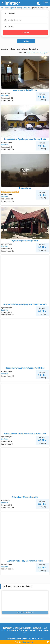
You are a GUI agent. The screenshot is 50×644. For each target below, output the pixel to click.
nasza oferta (36, 630)
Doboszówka (25, 188)
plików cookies (27, 642)
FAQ (45, 628)
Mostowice (5, 96)
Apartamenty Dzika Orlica (25, 90)
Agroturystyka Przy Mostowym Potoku (25, 561)
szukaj (26, 33)
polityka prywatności (12, 630)
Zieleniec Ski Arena (25, 612)
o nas (26, 630)
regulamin (37, 628)
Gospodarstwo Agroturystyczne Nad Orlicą (25, 368)
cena (29, 53)
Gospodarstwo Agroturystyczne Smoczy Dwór (25, 139)
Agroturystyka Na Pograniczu (25, 241)
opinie (46, 53)
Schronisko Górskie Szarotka (25, 497)
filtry (26, 41)
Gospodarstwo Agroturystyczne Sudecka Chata (25, 304)
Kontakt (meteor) (23, 628)
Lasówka (5, 145)
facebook (8, 628)
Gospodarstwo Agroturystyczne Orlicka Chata (25, 433)
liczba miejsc (37, 53)
